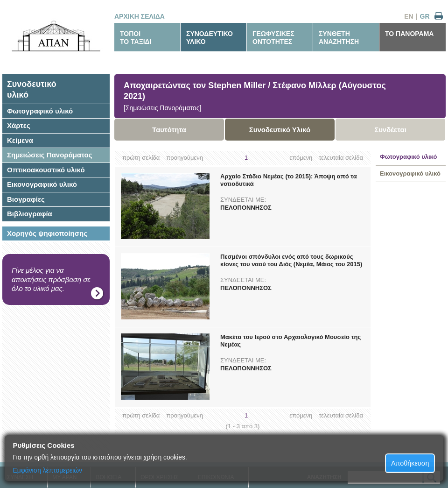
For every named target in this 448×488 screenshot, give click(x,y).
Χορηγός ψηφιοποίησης (47, 233)
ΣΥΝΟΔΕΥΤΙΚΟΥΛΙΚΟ (210, 38)
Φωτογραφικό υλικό (40, 111)
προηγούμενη (185, 158)
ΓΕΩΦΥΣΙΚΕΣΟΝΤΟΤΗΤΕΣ (273, 38)
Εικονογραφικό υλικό (42, 184)
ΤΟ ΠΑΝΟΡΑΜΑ (409, 34)
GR (425, 16)
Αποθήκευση (410, 463)
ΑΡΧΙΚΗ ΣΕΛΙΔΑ (140, 16)
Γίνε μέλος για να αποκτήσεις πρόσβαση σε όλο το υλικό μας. (51, 279)
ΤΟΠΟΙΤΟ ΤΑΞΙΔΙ (136, 38)
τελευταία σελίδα (341, 158)
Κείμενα (20, 140)
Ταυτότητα (169, 130)
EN (409, 16)
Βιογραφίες (26, 199)
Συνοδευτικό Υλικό (280, 130)
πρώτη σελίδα (141, 158)
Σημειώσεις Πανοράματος (50, 155)
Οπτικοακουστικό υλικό (46, 170)
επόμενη (301, 158)
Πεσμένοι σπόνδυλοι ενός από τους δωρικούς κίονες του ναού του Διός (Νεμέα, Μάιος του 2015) (291, 261)
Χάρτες (19, 125)
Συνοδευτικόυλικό (32, 89)
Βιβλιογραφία (30, 214)
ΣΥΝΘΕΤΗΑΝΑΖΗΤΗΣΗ (339, 38)
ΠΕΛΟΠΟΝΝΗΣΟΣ (246, 208)
